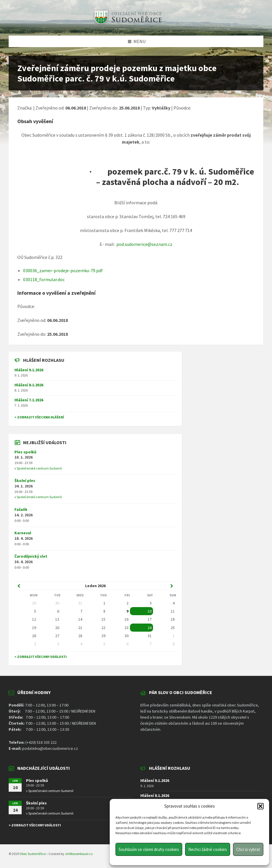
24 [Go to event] (150, 628)
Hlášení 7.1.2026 (29, 400)
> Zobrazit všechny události (41, 657)
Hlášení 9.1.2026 (29, 370)
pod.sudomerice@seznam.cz (144, 244)
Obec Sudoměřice (32, 854)
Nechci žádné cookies (208, 849)
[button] (260, 806)
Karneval (23, 533)
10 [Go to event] (150, 611)
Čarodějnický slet (31, 556)
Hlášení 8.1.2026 (29, 385)
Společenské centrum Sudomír (39, 468)
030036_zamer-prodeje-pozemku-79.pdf (63, 270)
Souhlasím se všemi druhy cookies (149, 849)
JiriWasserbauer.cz (79, 854)
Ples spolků (25, 452)
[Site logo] (127, 24)
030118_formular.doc (44, 279)
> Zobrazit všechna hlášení (39, 417)
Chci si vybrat (248, 849)
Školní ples (25, 481)
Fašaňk (21, 509)
